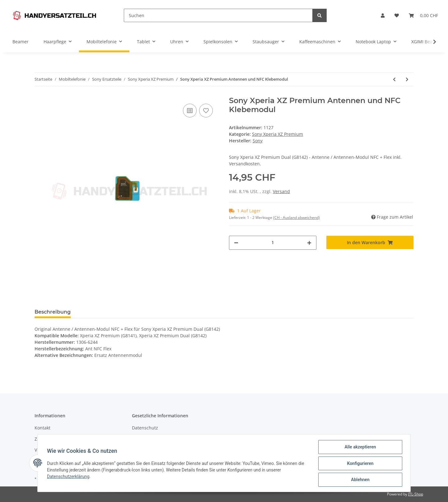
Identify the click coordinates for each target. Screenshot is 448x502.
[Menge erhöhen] (309, 243)
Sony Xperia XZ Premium (278, 134)
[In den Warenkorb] (370, 242)
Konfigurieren (359, 464)
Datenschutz (145, 428)
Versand (281, 191)
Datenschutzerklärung (69, 477)
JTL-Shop (416, 494)
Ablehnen (359, 480)
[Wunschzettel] (397, 15)
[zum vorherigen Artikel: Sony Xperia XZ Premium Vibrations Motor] (394, 79)
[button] (383, 15)
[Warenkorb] (423, 15)
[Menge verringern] (236, 243)
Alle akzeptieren (359, 448)
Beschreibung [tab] (53, 312)
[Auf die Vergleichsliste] (190, 111)
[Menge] (273, 243)
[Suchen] (218, 15)
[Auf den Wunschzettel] (206, 111)
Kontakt (42, 428)
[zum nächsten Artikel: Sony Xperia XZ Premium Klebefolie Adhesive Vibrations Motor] (407, 79)
